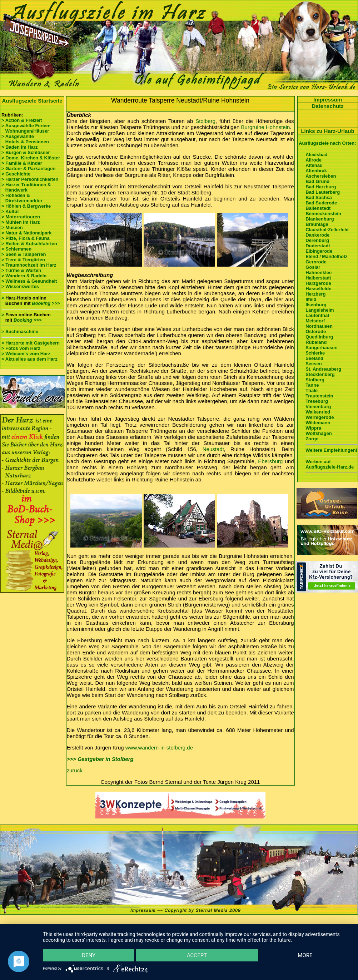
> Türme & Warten (21, 270)
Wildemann (318, 423)
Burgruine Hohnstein (266, 127)
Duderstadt (318, 246)
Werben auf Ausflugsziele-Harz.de (330, 464)
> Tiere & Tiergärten (23, 260)
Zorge (312, 439)
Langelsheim (320, 310)
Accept (197, 955)
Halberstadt (318, 278)
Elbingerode (319, 251)
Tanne (312, 385)
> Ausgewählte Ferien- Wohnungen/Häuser (27, 128)
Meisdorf (315, 321)
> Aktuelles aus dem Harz (29, 359)
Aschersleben (321, 176)
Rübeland (316, 342)
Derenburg (317, 240)
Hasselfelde (318, 289)
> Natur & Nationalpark (27, 233)
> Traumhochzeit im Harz (29, 265)
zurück (75, 770)
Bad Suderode (321, 203)
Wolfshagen (319, 433)
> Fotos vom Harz (21, 348)
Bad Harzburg (321, 187)
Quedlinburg (319, 337)
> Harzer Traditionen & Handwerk (26, 187)
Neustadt (213, 449)
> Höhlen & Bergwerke (26, 206)
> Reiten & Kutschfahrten (29, 244)
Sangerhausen (322, 348)
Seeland (314, 358)
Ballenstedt (318, 208)
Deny (89, 955)
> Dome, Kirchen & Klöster (31, 158)
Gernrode (316, 262)
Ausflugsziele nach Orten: (327, 143)
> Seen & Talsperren (24, 254)
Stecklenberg (320, 374)
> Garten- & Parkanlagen (28, 169)
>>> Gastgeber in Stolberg (100, 759)
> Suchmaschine (20, 331)
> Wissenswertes (20, 286)
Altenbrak (316, 171)
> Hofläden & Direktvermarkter (22, 198)
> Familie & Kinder (22, 163)
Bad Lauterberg (323, 192)
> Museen (12, 227)
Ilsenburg (316, 305)
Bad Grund (317, 181)
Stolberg (205, 121)
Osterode (316, 331)
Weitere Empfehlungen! (331, 450)
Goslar (313, 267)
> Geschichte (16, 174)
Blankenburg (320, 219)
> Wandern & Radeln (24, 276)
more (305, 955)
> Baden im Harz (20, 147)
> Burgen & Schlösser (26, 152)
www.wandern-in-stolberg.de (159, 748)
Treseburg (317, 401)
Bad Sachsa (319, 197)
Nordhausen (319, 326)
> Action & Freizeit (22, 120)
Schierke (315, 353)
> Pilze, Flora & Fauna (26, 238)
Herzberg (315, 294)
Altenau (314, 165)
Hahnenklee (319, 273)
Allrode (314, 160)
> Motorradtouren (21, 217)
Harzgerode (318, 283)
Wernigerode (320, 417)
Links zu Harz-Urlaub (327, 131)
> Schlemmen (16, 249)
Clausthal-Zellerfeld (327, 230)
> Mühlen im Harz (21, 222)
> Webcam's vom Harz (26, 354)
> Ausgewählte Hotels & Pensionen (25, 139)
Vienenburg (318, 407)
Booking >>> (46, 303)
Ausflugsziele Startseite (32, 101)
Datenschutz (327, 106)
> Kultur (10, 211)
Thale (312, 390)
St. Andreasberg (323, 369)
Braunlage (317, 224)
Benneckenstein (323, 214)
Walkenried (318, 412)
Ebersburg (270, 461)
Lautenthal (317, 315)
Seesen (314, 364)
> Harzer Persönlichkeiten (30, 179)
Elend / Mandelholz (326, 256)
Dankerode (317, 235)
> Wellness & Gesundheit (29, 281)
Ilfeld (311, 299)
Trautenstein (319, 396)
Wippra (313, 428)
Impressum (328, 100)
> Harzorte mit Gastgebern (31, 343)
